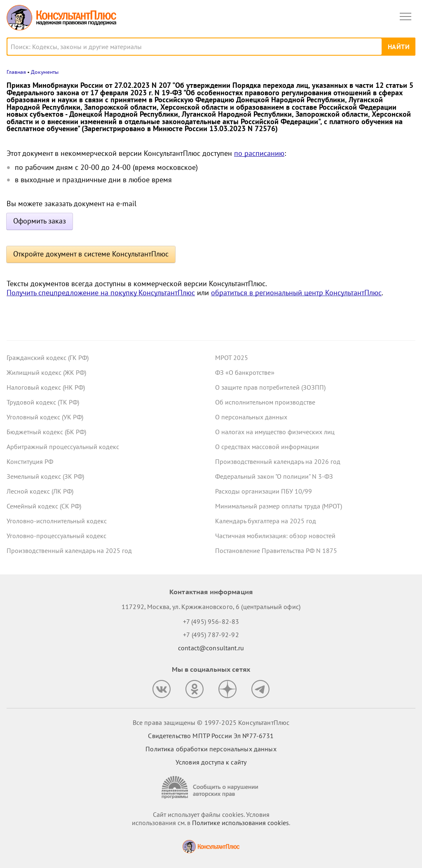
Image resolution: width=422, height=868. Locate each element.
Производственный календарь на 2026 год (278, 461)
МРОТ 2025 (232, 358)
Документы (45, 72)
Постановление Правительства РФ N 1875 (276, 550)
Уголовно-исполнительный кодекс (57, 521)
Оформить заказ (40, 221)
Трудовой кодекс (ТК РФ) (43, 402)
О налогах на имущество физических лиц (275, 432)
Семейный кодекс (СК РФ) (44, 506)
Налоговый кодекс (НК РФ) (46, 387)
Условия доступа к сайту (211, 762)
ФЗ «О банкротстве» (245, 372)
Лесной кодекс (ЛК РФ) (40, 491)
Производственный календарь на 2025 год (69, 550)
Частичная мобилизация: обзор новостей (275, 536)
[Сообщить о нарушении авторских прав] (211, 787)
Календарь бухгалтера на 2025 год (266, 521)
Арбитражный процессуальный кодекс (63, 447)
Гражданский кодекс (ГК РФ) (48, 358)
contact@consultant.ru (211, 648)
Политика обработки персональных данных (211, 749)
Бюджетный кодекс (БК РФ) (46, 432)
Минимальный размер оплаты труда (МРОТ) (279, 506)
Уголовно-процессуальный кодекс (56, 536)
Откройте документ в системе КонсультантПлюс (91, 254)
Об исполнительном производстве (265, 402)
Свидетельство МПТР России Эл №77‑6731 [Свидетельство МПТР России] (211, 736)
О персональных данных (251, 417)
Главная (16, 72)
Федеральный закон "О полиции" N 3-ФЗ (274, 476)
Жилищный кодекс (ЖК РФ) (46, 372)
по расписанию (259, 153)
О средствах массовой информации (267, 447)
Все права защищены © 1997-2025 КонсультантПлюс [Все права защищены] (211, 722)
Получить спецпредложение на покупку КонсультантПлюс (101, 293)
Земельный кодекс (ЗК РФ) (45, 476)
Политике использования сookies (240, 823)
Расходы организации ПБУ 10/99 (264, 491)
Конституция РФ (30, 461)
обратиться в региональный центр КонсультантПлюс (296, 293)
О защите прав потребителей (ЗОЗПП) (270, 387)
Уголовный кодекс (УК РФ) (45, 417)
